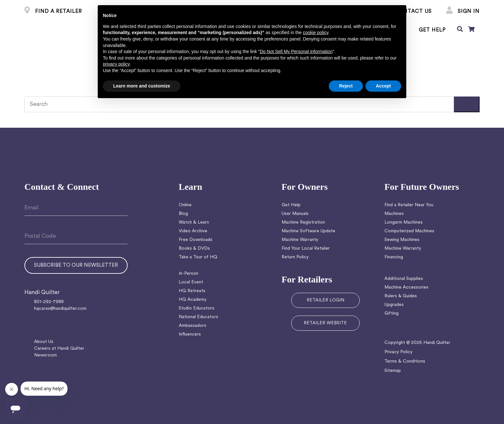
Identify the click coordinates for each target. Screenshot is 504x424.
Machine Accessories (406, 287)
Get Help (291, 205)
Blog (183, 214)
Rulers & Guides (401, 296)
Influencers (190, 334)
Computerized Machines (409, 231)
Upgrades (394, 305)
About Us (44, 342)
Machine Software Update (308, 231)
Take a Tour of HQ (198, 257)
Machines (394, 214)
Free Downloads (196, 240)
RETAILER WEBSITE (325, 323)
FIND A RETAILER (53, 12)
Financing (394, 257)
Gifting (392, 313)
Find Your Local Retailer (306, 249)
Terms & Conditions (405, 361)
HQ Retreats (192, 291)
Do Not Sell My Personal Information (296, 51)
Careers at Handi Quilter (59, 349)
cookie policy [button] (315, 32)
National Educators (198, 317)
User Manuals (295, 214)
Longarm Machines (404, 222)
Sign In (463, 12)
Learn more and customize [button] (142, 86)
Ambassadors (193, 326)
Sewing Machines (402, 240)
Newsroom (45, 355)
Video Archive (193, 231)
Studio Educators (197, 308)
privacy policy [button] (116, 64)
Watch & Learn (194, 222)
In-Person (189, 274)
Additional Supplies (404, 279)
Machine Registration (303, 222)
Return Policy (295, 257)
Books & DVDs (194, 249)
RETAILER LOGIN (325, 300)
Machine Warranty (300, 240)
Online (185, 205)
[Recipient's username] (252, 104)
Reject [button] (346, 86)
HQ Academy (193, 300)
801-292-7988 (49, 302)
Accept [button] (383, 86)
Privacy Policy (398, 352)
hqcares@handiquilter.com (60, 309)
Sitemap (393, 371)
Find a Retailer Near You (409, 205)
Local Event (191, 282)
